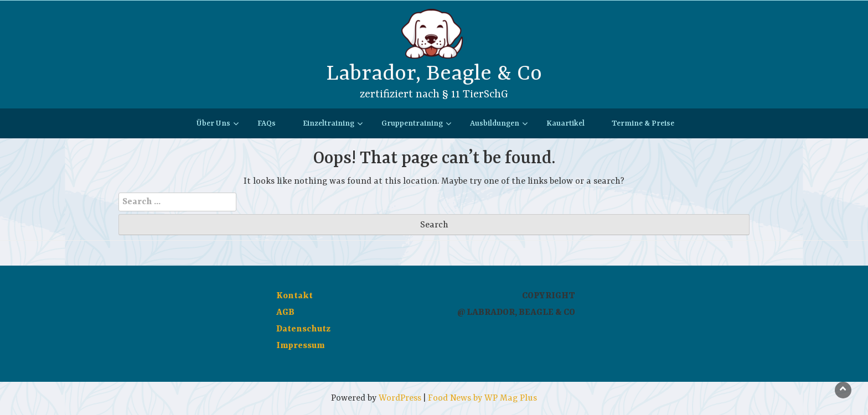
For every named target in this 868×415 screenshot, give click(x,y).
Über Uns (213, 123)
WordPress (400, 398)
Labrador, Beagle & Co (434, 74)
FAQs (267, 123)
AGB (285, 313)
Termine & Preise (643, 123)
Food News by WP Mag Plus (482, 398)
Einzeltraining (329, 123)
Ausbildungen (495, 123)
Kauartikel (565, 123)
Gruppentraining (412, 123)
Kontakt (294, 296)
